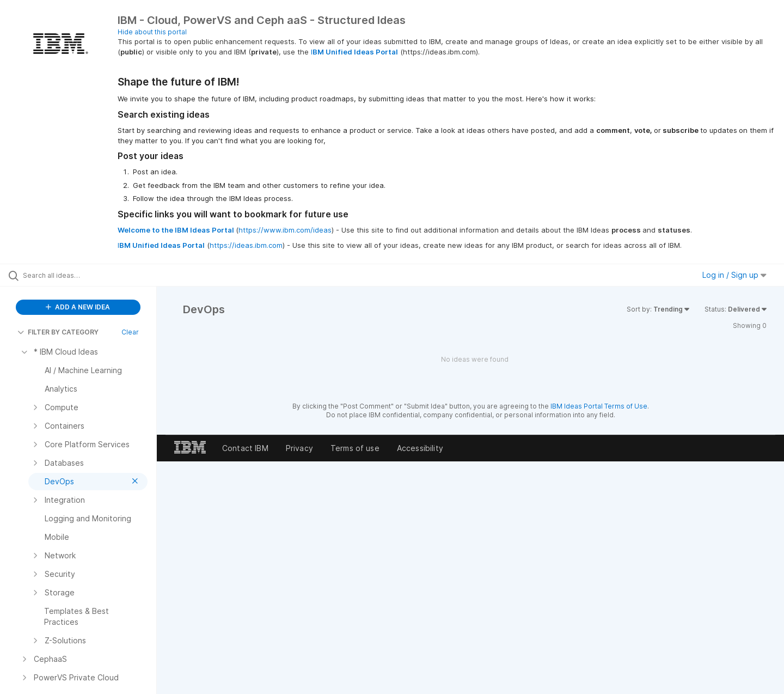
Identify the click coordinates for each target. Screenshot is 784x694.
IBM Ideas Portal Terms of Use (599, 406)
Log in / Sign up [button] (734, 275)
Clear (130, 332)
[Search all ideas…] (92, 275)
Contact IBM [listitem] (245, 448)
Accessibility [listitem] (420, 448)
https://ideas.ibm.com (246, 245)
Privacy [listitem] (299, 448)
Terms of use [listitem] (355, 448)
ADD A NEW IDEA (78, 307)
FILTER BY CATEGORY (58, 332)
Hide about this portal (152, 32)
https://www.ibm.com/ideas (285, 230)
